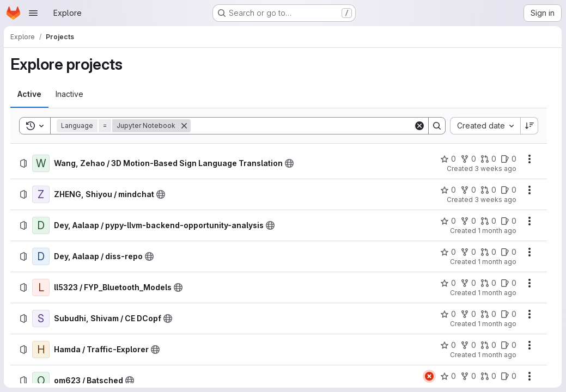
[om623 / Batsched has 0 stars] (448, 376)
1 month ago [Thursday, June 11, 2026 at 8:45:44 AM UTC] (497, 324)
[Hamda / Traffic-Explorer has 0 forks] (468, 345)
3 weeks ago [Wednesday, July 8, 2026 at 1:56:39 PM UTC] (495, 169)
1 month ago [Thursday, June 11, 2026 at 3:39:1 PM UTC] (497, 293)
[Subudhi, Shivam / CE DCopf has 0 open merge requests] (488, 314)
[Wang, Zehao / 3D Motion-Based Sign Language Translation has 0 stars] (448, 159)
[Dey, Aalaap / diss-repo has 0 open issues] (509, 252)
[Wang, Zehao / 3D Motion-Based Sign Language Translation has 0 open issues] (509, 159)
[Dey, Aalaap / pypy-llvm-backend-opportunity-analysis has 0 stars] (448, 221)
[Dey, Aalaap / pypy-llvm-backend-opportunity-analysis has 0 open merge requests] (488, 221)
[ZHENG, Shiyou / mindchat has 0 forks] (468, 190)
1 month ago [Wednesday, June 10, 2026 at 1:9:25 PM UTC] (497, 355)
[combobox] (485, 126)
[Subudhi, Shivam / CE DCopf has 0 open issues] (509, 314)
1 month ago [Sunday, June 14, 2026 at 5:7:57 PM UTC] (497, 262)
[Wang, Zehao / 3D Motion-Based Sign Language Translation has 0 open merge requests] (488, 159)
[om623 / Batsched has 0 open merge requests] (488, 376)
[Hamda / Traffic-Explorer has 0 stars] (448, 345)
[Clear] (419, 126)
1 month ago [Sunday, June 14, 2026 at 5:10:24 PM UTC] (497, 231)
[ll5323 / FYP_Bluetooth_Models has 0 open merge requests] (488, 283)
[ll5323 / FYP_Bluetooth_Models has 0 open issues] (509, 283)
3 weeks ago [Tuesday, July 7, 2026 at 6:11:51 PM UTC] (495, 200)
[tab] (30, 94)
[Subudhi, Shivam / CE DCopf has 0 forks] (468, 314)
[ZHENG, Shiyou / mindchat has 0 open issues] (509, 190)
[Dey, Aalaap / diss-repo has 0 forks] (468, 252)
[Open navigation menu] (33, 13)
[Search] (302, 126)
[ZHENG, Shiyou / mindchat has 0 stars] (448, 190)
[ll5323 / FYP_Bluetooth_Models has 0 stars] (448, 283)
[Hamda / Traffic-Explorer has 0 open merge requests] (488, 345)
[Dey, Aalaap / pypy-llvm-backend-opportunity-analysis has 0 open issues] (509, 221)
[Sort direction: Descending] (530, 126)
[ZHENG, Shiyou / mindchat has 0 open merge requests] (488, 190)
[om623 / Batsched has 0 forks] (468, 376)
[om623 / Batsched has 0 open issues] (509, 376)
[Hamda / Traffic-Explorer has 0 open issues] (509, 345)
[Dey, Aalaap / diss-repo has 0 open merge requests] (488, 252)
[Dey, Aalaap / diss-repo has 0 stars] (448, 252)
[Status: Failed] (429, 376)
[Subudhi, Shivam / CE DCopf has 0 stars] (448, 314)
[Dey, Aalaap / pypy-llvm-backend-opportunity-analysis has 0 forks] (468, 221)
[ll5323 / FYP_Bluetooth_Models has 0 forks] (468, 283)
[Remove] (185, 126)
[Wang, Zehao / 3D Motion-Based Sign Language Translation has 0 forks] (468, 159)
